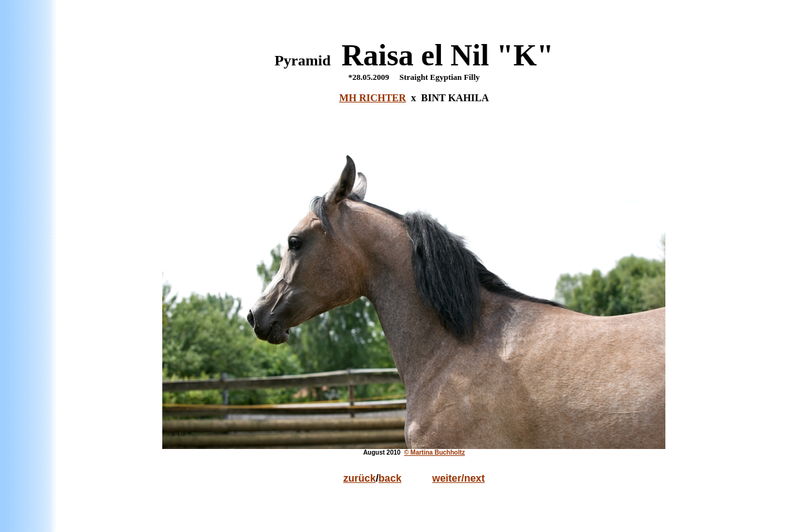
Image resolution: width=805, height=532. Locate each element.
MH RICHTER (372, 98)
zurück (360, 478)
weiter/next (458, 478)
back (390, 478)
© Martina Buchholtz (434, 452)
